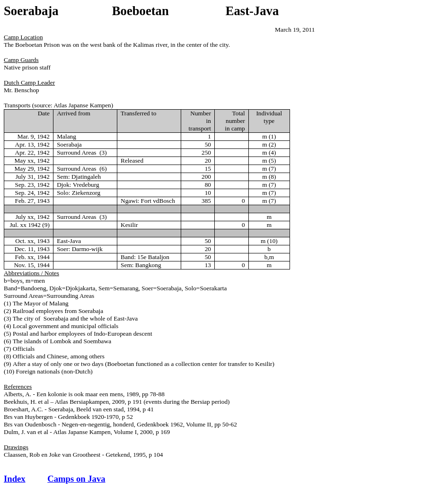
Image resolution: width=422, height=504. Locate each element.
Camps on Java (76, 479)
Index (15, 479)
